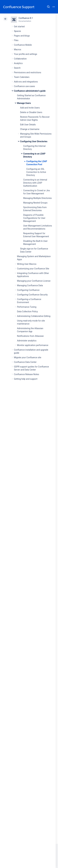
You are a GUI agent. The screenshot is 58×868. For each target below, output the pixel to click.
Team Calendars (22, 77)
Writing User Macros (27, 264)
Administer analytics (27, 341)
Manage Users (24, 103)
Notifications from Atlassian (30, 336)
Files (16, 40)
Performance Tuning (27, 307)
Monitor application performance (33, 345)
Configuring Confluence (28, 290)
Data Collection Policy (27, 311)
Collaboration (20, 59)
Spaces (17, 31)
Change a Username (30, 129)
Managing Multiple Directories (37, 198)
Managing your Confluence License (34, 281)
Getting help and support (26, 379)
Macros (18, 49)
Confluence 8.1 (26, 18)
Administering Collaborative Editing (34, 316)
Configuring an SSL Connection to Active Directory (36, 172)
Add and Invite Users (30, 108)
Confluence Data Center (25, 362)
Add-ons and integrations (26, 82)
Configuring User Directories (34, 141)
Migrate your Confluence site (28, 357)
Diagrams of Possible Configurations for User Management (34, 218)
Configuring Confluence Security (32, 295)
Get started (19, 27)
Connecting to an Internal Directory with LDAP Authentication (35, 183)
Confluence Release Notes (26, 374)
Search (48, 7)
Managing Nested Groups (35, 203)
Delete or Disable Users (31, 112)
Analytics (18, 63)
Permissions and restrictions (28, 72)
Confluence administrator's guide (30, 91)
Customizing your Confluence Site (33, 269)
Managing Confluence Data (30, 285)
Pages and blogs (22, 36)
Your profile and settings (26, 54)
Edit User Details (28, 125)
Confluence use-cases (24, 86)
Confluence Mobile (23, 45)
